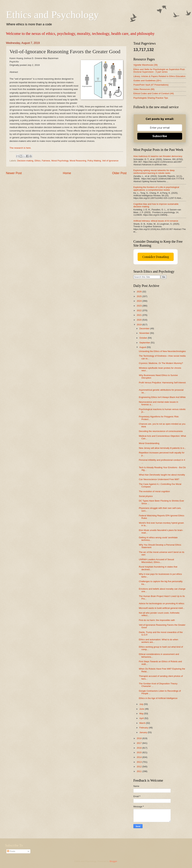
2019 (139, 325)
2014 (139, 757)
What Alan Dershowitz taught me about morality (162, 475)
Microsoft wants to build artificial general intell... (162, 608)
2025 (139, 296)
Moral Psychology (60, 161)
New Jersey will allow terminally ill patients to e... (162, 448)
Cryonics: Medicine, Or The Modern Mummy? (161, 363)
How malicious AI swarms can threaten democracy (158, 156)
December (145, 328)
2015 (139, 752)
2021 (139, 315)
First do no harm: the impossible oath (157, 620)
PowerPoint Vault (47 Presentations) (151, 85)
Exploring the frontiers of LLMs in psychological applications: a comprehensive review (156, 188)
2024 (139, 301)
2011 (139, 771)
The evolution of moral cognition (154, 491)
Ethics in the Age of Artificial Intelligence (158, 698)
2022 (139, 310)
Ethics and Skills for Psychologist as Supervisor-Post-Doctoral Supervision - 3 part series (159, 71)
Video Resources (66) (144, 89)
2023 (139, 306)
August (143, 347)
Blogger (113, 861)
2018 (139, 738)
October (143, 338)
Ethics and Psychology (52, 15)
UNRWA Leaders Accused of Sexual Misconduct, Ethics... (156, 561)
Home (67, 173)
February (144, 728)
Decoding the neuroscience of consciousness (161, 431)
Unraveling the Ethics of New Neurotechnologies (162, 351)
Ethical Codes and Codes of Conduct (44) (154, 93)
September (145, 343)
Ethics (37, 161)
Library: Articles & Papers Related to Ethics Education (159, 76)
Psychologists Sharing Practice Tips (151, 98)
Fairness (46, 161)
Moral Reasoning (78, 161)
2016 (139, 748)
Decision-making (25, 161)
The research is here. (20, 148)
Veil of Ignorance (110, 161)
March (143, 723)
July (142, 704)
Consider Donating (156, 257)
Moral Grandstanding (149, 443)
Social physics (146, 496)
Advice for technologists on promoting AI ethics (162, 603)
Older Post (119, 173)
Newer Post (14, 173)
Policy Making (94, 161)
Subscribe (160, 136)
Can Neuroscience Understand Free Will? (159, 479)
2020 (139, 320)
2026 (139, 292)
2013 (139, 762)
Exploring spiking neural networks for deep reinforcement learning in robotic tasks (154, 172)
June (142, 709)
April (142, 718)
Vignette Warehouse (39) (145, 65)
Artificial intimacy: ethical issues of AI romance (156, 221)
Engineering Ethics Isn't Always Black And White (162, 397)
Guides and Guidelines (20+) (147, 81)
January (143, 732)
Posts (11, 851)
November (145, 333)
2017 (139, 743)
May (142, 713)
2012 (139, 767)
